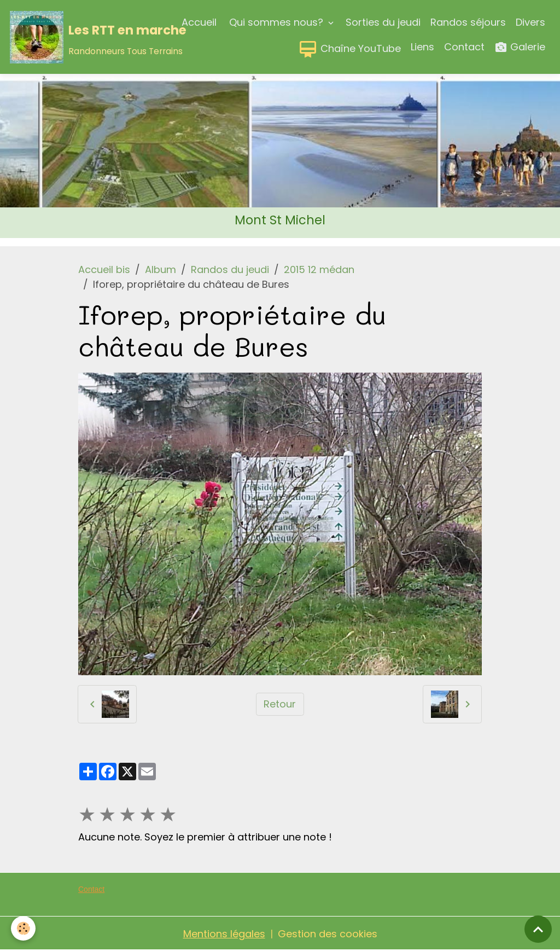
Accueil (199, 22)
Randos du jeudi (230, 269)
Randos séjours (468, 22)
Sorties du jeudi (383, 22)
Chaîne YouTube (349, 49)
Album (161, 269)
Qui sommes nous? (276, 22)
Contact (464, 47)
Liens (422, 47)
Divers (530, 22)
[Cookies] (23, 928)
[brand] (71, 37)
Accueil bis (104, 269)
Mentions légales (224, 934)
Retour (280, 704)
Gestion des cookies (328, 934)
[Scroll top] (538, 929)
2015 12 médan (319, 269)
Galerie (520, 47)
